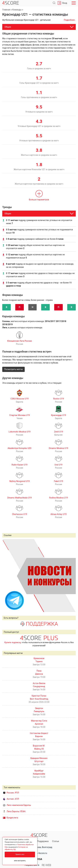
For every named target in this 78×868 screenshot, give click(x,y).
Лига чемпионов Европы (17, 805)
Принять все (20, 854)
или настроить (20, 861)
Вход (62, 3)
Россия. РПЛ (11, 793)
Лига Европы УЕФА (14, 811)
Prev (6, 575)
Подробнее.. (70, 20)
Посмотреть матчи (13, 369)
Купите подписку (13, 642)
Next (72, 575)
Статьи (56, 841)
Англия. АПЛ (11, 799)
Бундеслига (11, 818)
